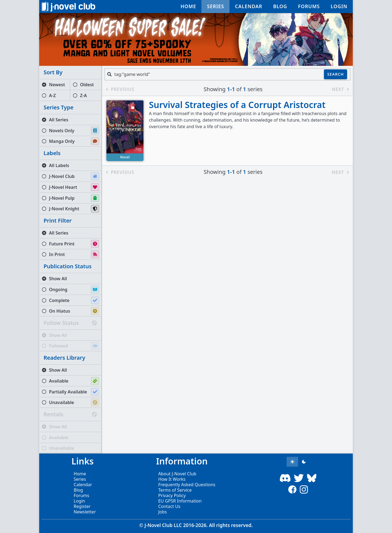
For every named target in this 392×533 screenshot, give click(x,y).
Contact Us (169, 506)
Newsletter (85, 512)
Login (79, 501)
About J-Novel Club (177, 474)
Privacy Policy (172, 495)
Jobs (163, 512)
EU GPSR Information (180, 501)
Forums (82, 495)
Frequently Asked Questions (187, 485)
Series (80, 479)
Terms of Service (175, 490)
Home (80, 474)
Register (82, 506)
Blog (78, 490)
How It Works (172, 479)
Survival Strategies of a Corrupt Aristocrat (237, 105)
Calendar (83, 485)
